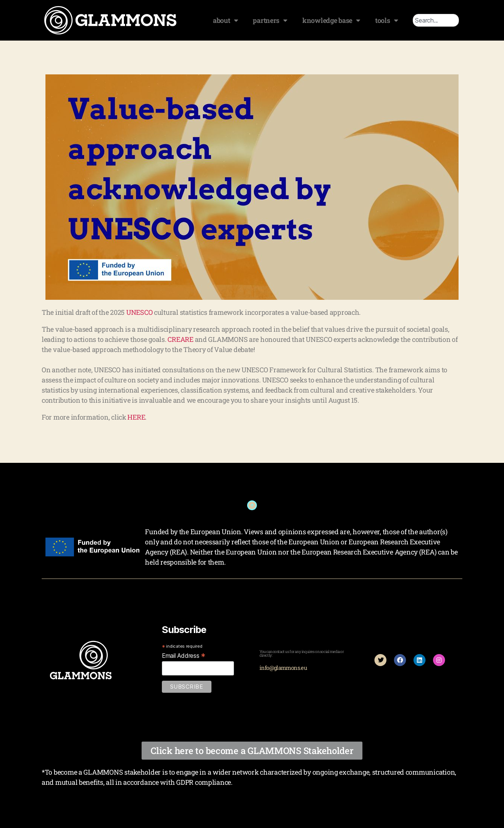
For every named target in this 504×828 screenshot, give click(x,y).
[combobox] (436, 20)
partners (270, 20)
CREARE (180, 339)
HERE (136, 417)
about (225, 20)
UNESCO (139, 312)
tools (386, 20)
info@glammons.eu (283, 668)
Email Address (184, 656)
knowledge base (331, 20)
